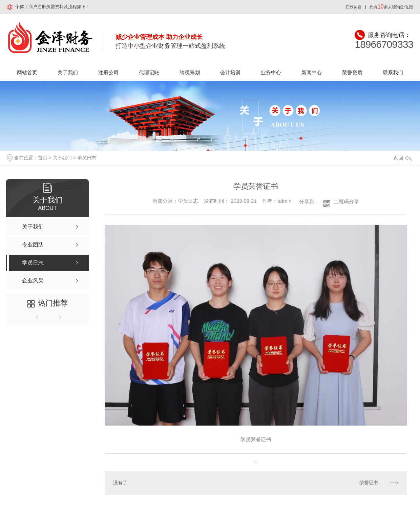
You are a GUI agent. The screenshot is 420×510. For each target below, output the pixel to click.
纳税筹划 (190, 72)
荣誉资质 (352, 72)
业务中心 (271, 72)
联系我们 (393, 72)
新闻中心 (312, 72)
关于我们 (68, 72)
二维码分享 (346, 202)
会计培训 (230, 72)
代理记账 (149, 72)
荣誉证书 (369, 483)
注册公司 (108, 72)
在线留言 (354, 7)
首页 (43, 158)
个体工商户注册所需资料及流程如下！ (53, 7)
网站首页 (27, 72)
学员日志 (87, 158)
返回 (402, 158)
